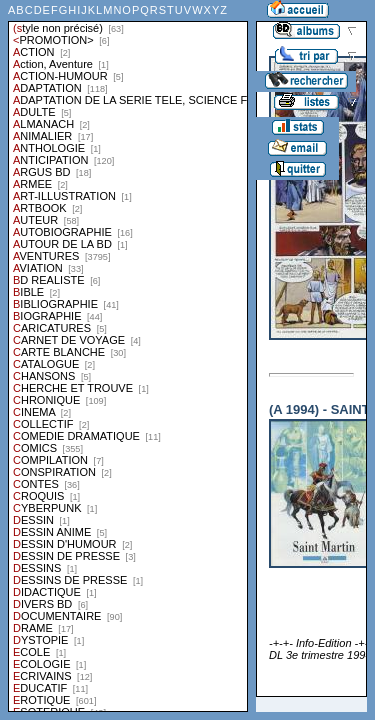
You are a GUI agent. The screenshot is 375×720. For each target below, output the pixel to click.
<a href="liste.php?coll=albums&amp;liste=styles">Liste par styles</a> (128, 356)
